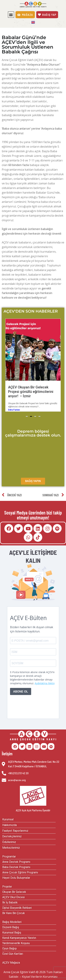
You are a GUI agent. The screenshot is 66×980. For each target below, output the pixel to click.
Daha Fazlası (14, 410)
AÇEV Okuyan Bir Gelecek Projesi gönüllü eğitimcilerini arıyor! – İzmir (31, 392)
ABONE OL (21, 692)
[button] (11, 15)
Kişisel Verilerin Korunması (40, 977)
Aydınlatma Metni (45, 683)
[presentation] (31, 703)
